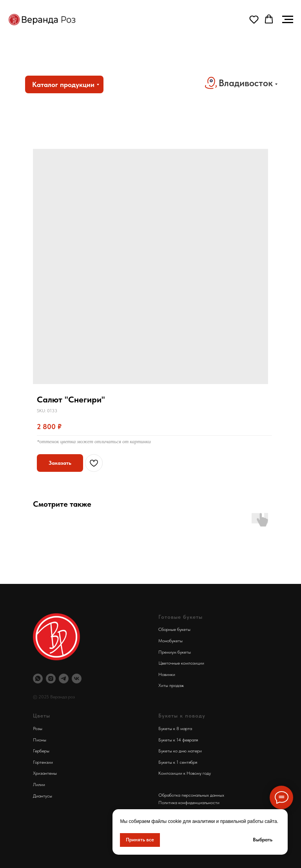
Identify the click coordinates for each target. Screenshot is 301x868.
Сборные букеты (174, 629)
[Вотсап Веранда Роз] (38, 679)
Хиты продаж (171, 685)
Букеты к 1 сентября (178, 762)
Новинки (167, 674)
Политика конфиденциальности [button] (189, 803)
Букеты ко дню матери (180, 751)
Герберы (41, 751)
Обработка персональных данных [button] (191, 795)
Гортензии (43, 762)
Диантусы (43, 796)
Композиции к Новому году (185, 773)
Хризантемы (45, 773)
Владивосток (246, 83)
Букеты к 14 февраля (178, 740)
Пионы (40, 740)
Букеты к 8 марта (175, 728)
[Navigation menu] (288, 20)
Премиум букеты (175, 652)
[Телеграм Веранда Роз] (64, 679)
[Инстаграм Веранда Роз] (51, 679)
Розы (38, 728)
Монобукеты (170, 641)
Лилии (39, 785)
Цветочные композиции (181, 663)
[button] (254, 19)
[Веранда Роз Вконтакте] (77, 679)
